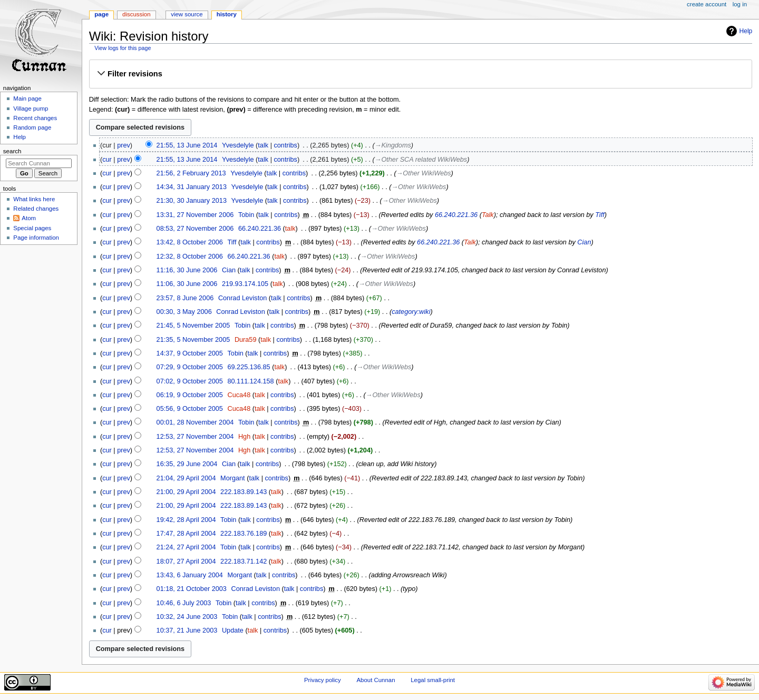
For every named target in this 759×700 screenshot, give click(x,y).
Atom (29, 218)
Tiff (600, 215)
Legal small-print (433, 680)
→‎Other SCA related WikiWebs (421, 160)
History (227, 14)
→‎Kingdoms (393, 145)
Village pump (31, 109)
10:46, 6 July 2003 (184, 603)
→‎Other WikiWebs (424, 173)
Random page (32, 127)
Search (12, 151)
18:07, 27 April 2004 (186, 561)
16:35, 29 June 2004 (187, 464)
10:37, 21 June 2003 (187, 630)
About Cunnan (376, 680)
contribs (285, 145)
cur (107, 160)
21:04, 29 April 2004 (186, 478)
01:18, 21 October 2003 (192, 589)
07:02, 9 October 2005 (190, 381)
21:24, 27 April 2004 (186, 547)
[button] (420, 74)
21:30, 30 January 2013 (192, 201)
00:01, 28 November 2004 (195, 422)
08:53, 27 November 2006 (195, 229)
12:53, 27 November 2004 (195, 437)
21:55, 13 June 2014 (187, 145)
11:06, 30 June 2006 (187, 284)
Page (101, 14)
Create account (707, 4)
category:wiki (411, 312)
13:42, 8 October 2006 (190, 242)
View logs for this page (123, 48)
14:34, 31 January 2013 (192, 187)
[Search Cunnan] (39, 163)
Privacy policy (323, 680)
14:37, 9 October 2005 (190, 353)
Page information (36, 238)
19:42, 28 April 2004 (186, 520)
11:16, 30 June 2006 (187, 270)
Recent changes (35, 118)
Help (746, 31)
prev (124, 145)
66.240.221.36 (456, 215)
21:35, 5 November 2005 (193, 340)
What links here (34, 199)
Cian (584, 242)
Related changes (36, 209)
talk (263, 145)
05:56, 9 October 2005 (190, 409)
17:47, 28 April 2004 (186, 534)
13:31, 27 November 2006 (195, 215)
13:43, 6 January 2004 (190, 575)
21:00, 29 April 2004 (186, 492)
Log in (740, 4)
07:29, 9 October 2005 (190, 367)
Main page (27, 98)
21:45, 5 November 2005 (193, 326)
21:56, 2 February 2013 (191, 173)
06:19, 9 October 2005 (190, 395)
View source (187, 14)
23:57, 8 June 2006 (185, 298)
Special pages (32, 228)
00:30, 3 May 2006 (184, 312)
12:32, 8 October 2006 (190, 257)
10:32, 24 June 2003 (187, 617)
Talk (488, 215)
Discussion (136, 14)
